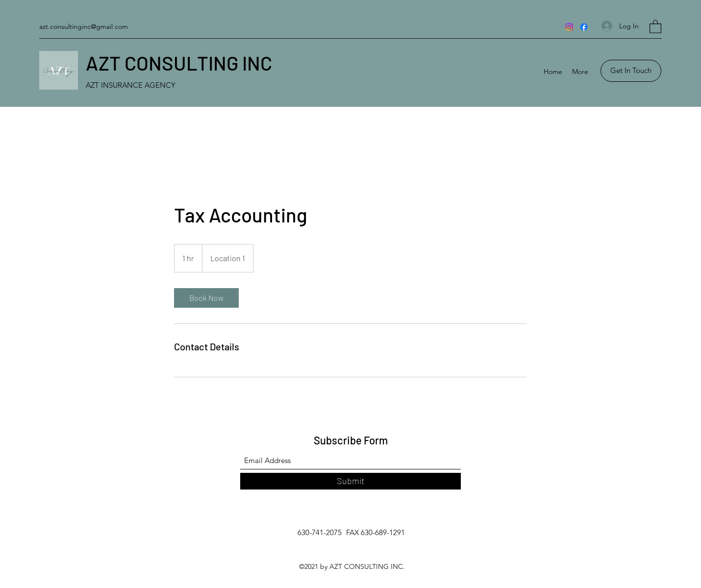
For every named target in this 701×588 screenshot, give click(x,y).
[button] (655, 26)
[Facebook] (584, 27)
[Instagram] (569, 27)
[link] (206, 298)
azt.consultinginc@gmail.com (84, 26)
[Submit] (350, 481)
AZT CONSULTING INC (179, 63)
